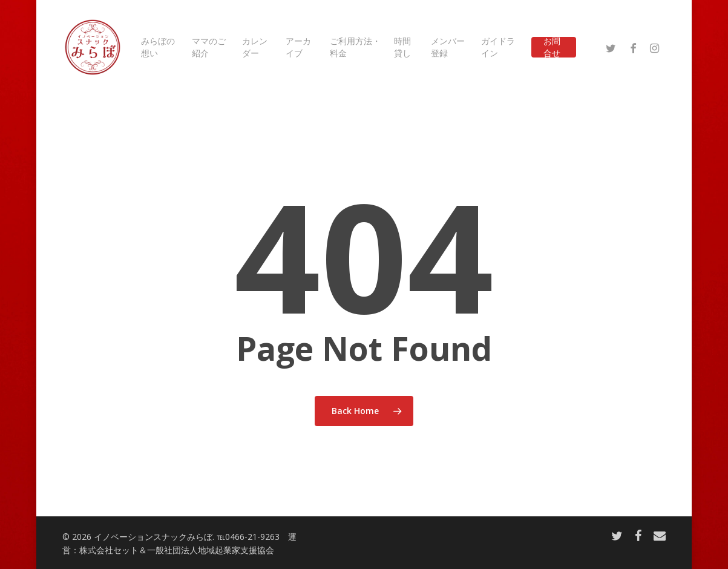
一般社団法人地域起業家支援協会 (211, 550)
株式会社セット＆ (113, 550)
